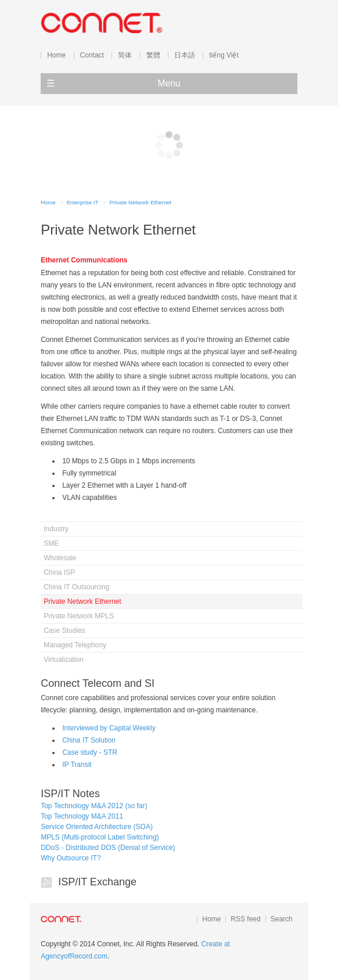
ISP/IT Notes (70, 794)
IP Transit (77, 765)
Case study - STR (90, 752)
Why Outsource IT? (71, 858)
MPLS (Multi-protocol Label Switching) (100, 837)
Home (48, 202)
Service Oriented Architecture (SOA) (97, 827)
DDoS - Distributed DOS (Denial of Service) (108, 848)
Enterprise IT (83, 202)
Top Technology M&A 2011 (82, 816)
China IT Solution (89, 740)
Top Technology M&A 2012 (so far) (94, 806)
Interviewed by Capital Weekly (109, 728)
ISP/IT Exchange (97, 882)
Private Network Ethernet (141, 202)
